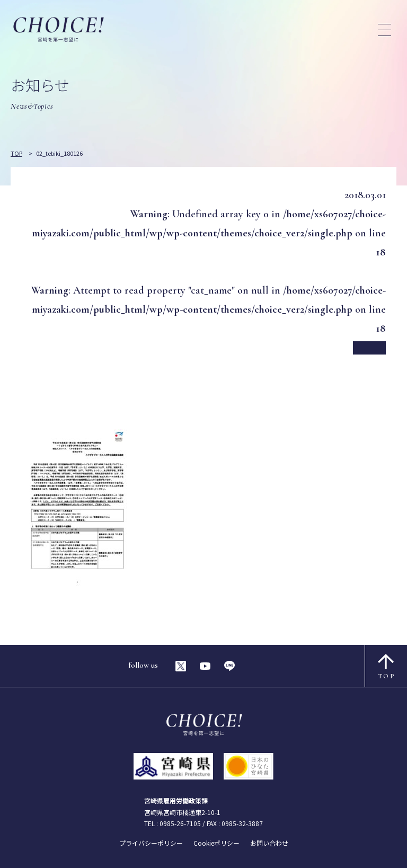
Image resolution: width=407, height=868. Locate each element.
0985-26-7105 (180, 823)
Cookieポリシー (216, 843)
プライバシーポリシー (151, 843)
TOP (387, 667)
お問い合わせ (269, 843)
